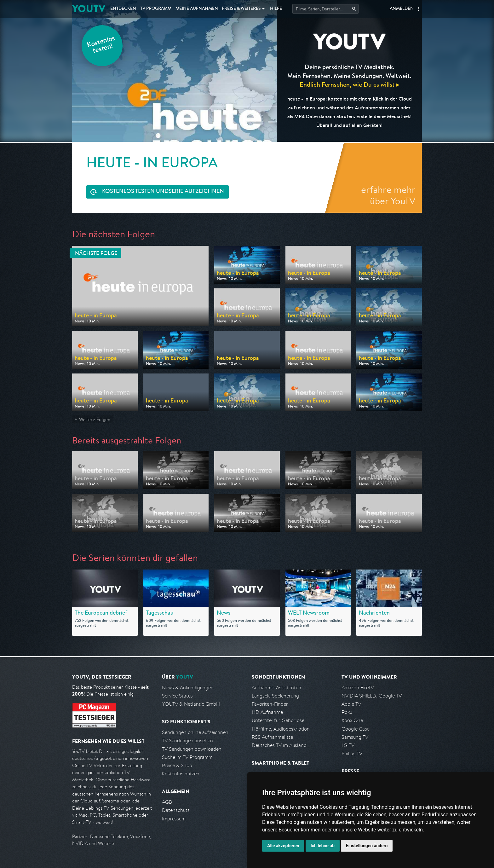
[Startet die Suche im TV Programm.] (325, 9)
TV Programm (156, 9)
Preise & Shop (177, 765)
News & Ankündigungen (188, 688)
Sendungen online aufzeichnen (195, 732)
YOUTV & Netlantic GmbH (191, 704)
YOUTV (89, 9)
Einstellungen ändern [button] (367, 846)
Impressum (174, 819)
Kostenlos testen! (101, 45)
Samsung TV (355, 737)
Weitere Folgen (95, 419)
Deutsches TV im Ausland (279, 745)
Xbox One (352, 720)
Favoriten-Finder (270, 704)
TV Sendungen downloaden (192, 749)
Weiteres (241, 9)
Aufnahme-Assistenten (276, 688)
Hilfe (276, 9)
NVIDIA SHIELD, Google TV (372, 696)
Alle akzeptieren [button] (283, 846)
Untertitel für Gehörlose (278, 720)
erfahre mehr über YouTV (388, 195)
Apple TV (351, 704)
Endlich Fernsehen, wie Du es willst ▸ (350, 84)
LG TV (348, 745)
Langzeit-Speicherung (275, 696)
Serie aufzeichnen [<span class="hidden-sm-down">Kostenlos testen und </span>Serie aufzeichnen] (163, 192)
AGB (167, 802)
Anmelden (402, 9)
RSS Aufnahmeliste (272, 737)
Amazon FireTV (358, 688)
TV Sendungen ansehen (187, 741)
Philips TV (352, 753)
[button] (419, 9)
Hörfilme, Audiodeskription (281, 729)
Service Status (177, 696)
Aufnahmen (197, 9)
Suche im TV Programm (187, 757)
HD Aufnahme (267, 712)
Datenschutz (176, 810)
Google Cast (355, 729)
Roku (347, 712)
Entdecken (123, 9)
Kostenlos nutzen (181, 774)
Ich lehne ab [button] (323, 846)
